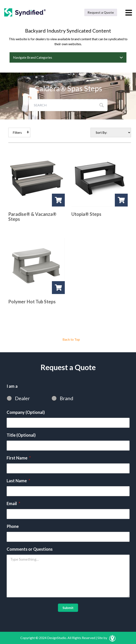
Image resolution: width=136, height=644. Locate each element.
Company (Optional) (26, 412)
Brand (67, 398)
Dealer (22, 398)
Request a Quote (101, 12)
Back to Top (71, 339)
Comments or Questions (30, 549)
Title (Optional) (21, 435)
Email (13, 503)
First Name (19, 458)
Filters (17, 132)
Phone (13, 526)
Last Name (18, 481)
